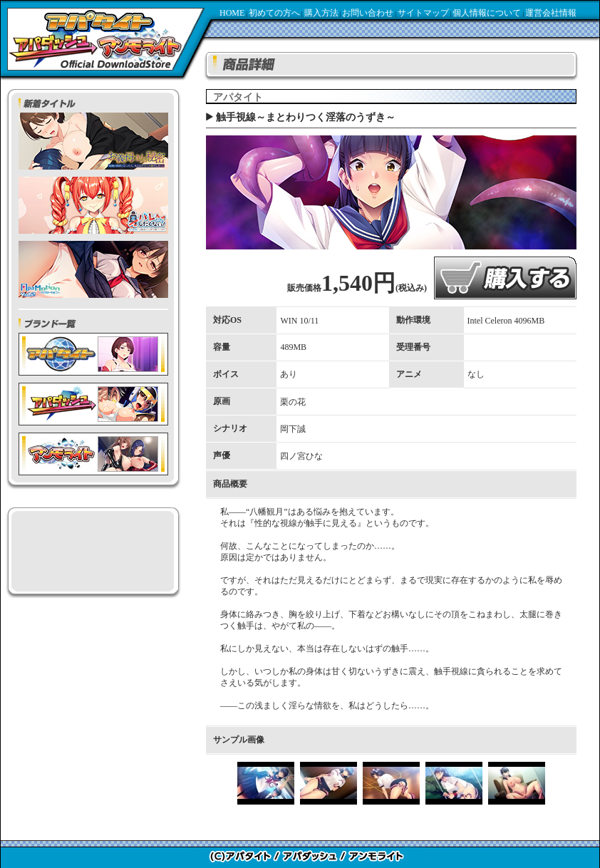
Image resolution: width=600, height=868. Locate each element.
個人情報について (487, 13)
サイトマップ (423, 13)
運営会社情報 (551, 13)
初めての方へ (274, 13)
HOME (232, 13)
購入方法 (321, 13)
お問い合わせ (368, 13)
